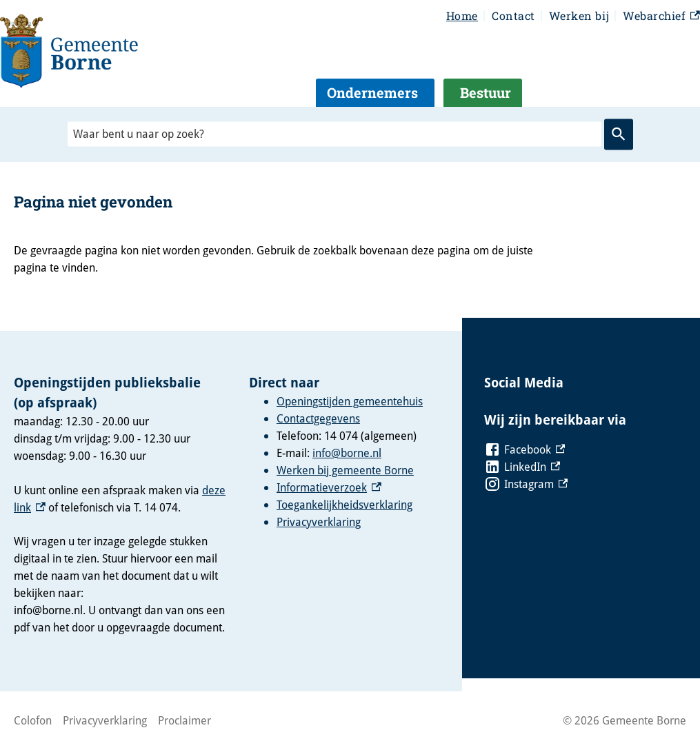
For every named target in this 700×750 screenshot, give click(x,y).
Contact (513, 16)
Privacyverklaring (319, 522)
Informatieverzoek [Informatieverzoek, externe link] (329, 487)
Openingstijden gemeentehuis (350, 401)
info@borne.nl (347, 453)
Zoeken (619, 135)
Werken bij (579, 16)
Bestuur (486, 92)
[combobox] (334, 134)
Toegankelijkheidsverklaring (344, 505)
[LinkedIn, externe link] (522, 467)
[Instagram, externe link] (526, 484)
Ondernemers (372, 92)
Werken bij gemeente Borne (345, 470)
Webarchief (661, 16)
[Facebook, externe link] (525, 450)
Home (462, 16)
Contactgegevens (318, 418)
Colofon (33, 720)
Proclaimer (184, 720)
